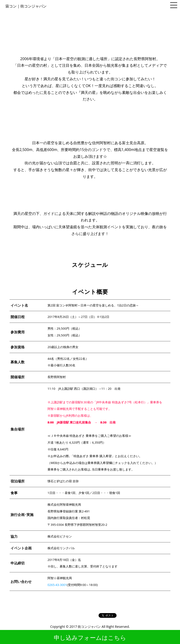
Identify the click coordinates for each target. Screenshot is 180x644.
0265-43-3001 (57, 585)
